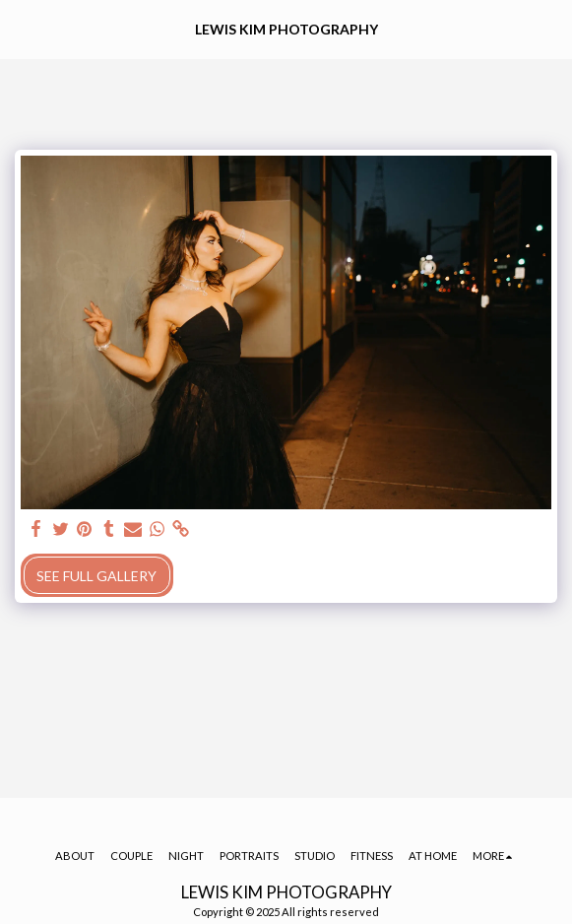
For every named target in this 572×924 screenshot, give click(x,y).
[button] (22, 29)
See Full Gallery (96, 576)
